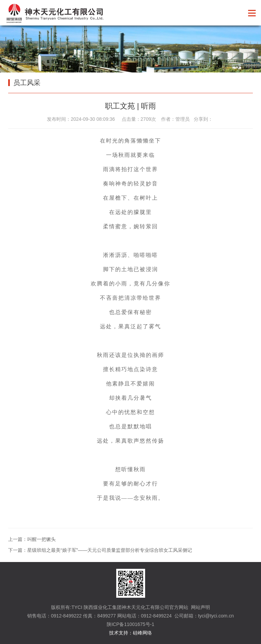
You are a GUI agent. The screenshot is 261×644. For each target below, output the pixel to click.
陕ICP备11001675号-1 (130, 624)
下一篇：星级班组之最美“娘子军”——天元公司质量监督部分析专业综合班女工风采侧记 (100, 550)
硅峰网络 (142, 633)
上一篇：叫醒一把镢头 (32, 539)
